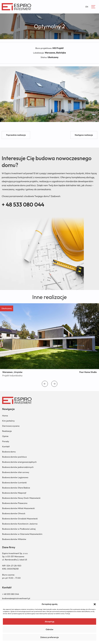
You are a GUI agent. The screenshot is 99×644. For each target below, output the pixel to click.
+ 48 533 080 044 (23, 204)
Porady (6, 441)
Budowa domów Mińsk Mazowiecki (18, 508)
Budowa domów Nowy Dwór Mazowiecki (21, 498)
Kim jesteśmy (8, 421)
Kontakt (6, 446)
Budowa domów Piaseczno (15, 503)
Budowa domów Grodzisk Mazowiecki (20, 519)
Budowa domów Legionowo (15, 477)
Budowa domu (9, 452)
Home (5, 416)
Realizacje (7, 431)
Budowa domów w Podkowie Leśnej (19, 529)
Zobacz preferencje (49, 637)
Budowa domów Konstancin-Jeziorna (20, 524)
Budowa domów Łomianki (14, 482)
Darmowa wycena (11, 426)
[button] (95, 604)
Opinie (5, 436)
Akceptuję (49, 621)
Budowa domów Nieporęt (14, 493)
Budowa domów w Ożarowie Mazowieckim (22, 534)
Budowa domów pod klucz (14, 457)
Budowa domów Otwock (14, 513)
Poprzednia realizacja (16, 135)
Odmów (49, 629)
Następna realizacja (84, 135)
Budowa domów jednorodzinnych (18, 467)
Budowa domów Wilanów (14, 539)
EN (87, 7)
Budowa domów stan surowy (16, 472)
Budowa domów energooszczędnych (19, 462)
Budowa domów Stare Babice (16, 488)
